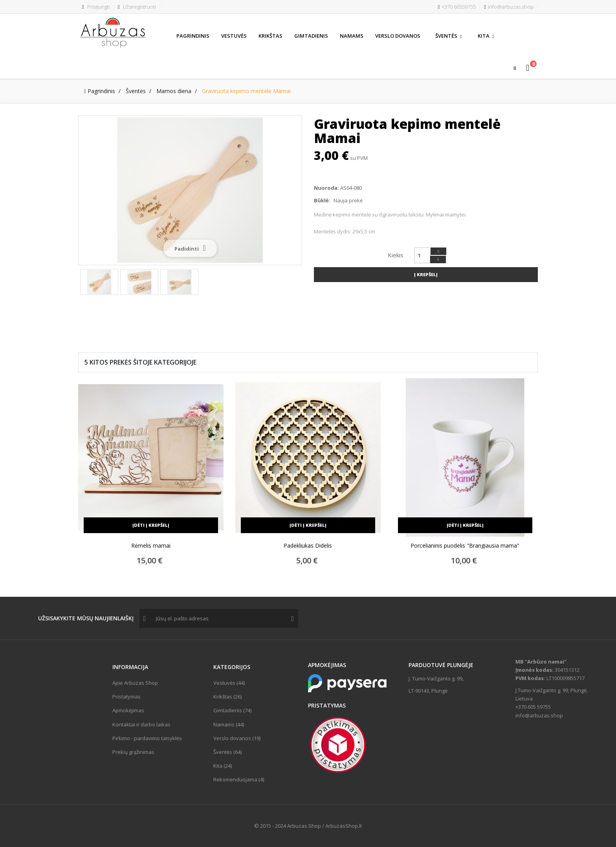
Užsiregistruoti (137, 7)
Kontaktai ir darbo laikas (141, 724)
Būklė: (322, 200)
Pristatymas (126, 697)
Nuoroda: (326, 188)
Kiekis (396, 255)
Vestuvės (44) (229, 683)
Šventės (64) (227, 752)
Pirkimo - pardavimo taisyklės (147, 738)
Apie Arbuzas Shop (135, 683)
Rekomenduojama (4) (239, 779)
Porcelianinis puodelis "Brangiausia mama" (465, 546)
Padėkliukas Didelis (308, 546)
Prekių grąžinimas (133, 752)
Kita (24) (223, 766)
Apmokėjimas (128, 710)
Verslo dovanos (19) (237, 738)
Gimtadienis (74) (232, 710)
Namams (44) (229, 724)
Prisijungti (96, 7)
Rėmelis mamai (151, 546)
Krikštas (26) (227, 697)
